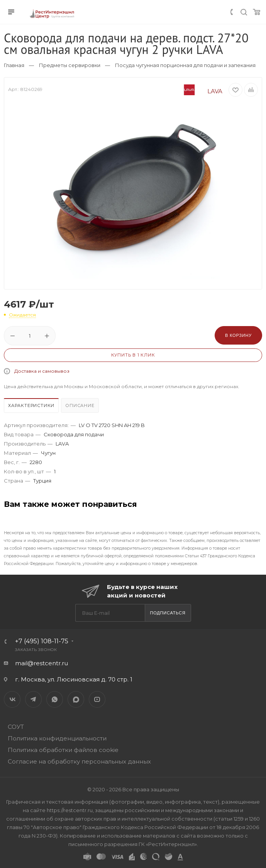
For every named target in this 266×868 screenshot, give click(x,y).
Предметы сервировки (70, 65)
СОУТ (16, 727)
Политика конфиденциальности (57, 738)
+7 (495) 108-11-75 (42, 641)
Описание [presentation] (80, 405)
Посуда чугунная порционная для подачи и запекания (185, 65)
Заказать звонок (36, 650)
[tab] (32, 406)
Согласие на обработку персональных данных (79, 761)
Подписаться (168, 613)
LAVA (197, 91)
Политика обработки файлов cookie (63, 750)
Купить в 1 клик (133, 355)
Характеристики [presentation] (31, 405)
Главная (14, 65)
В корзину (238, 335)
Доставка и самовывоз (42, 371)
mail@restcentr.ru (42, 663)
